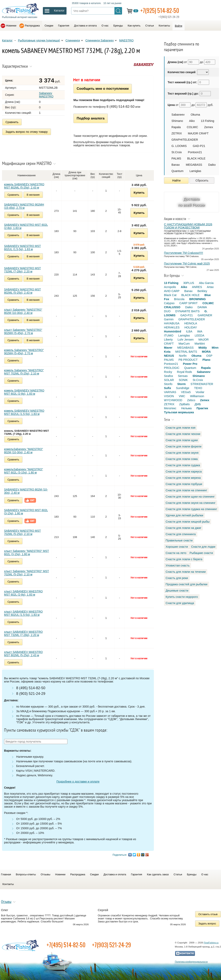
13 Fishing (207, 121)
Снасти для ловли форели (183, 446)
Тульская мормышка (179, 412)
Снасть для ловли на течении (186, 572)
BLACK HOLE (196, 158)
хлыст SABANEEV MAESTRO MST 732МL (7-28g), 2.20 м (23, 633)
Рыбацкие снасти (201, 553)
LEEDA (199, 335)
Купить (139, 193)
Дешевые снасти (177, 591)
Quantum (177, 171)
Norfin (183, 356)
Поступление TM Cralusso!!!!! (183, 253)
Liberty (168, 340)
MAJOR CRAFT (198, 133)
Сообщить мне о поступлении (103, 89)
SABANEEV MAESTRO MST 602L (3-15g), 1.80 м (26, 512)
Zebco (191, 400)
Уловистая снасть (178, 565)
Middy (203, 348)
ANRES (197, 287)
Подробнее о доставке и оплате (78, 782)
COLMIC (192, 127)
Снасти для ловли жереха (183, 478)
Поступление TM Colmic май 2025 (187, 264)
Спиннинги (73, 40)
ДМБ (198, 404)
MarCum (184, 344)
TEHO (198, 388)
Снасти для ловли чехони (183, 434)
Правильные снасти (179, 540)
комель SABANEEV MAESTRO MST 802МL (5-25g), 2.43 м (24, 186)
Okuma (195, 115)
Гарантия (64, 26)
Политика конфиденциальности (191, 962)
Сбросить (202, 180)
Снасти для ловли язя (180, 428)
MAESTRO (126, 40)
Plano (206, 360)
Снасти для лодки (203, 547)
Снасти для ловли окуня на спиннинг (191, 503)
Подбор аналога (91, 118)
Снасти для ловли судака (183, 465)
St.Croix (177, 152)
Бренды (118, 26)
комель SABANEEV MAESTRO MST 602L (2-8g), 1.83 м (24, 392)
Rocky (168, 372)
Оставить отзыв (208, 914)
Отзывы (45, 874)
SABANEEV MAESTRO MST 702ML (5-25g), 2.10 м (22, 532)
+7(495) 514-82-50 (66, 945)
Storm (182, 384)
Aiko (192, 121)
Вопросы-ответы (26, 874)
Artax (210, 287)
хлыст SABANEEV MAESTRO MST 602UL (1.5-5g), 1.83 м (23, 613)
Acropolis (170, 287)
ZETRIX (177, 133)
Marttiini (200, 344)
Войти (179, 26)
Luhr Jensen (186, 340)
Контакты (164, 26)
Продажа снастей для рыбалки (186, 584)
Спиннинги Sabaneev (99, 40)
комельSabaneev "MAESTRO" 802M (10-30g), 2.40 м (24, 451)
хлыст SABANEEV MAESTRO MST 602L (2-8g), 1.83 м (23, 593)
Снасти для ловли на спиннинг (186, 490)
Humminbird (173, 331)
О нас (105, 26)
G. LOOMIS (179, 146)
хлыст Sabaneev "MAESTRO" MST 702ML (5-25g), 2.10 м (26, 573)
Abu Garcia (206, 283)
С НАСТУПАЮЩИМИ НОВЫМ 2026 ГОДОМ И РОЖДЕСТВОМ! (188, 226)
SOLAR (169, 380)
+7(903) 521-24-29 (112, 945)
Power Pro (190, 364)
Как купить (134, 26)
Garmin (169, 319)
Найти (176, 180)
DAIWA (202, 307)
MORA (206, 352)
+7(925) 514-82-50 (160, 10)
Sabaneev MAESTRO (46, 95)
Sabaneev (178, 115)
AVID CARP (172, 291)
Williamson (197, 396)
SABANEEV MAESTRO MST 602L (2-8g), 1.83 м (26, 226)
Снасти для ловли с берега (184, 559)
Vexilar (200, 392)
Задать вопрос (207, 924)
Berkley (202, 291)
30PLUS (189, 283)
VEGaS (186, 392)
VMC (182, 396)
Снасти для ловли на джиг (183, 528)
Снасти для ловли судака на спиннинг (191, 509)
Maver (168, 348)
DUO (167, 311)
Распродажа (32, 26)
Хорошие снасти (177, 547)
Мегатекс (170, 408)
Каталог (7, 40)
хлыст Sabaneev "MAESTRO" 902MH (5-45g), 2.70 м (23, 331)
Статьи (150, 26)
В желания (33, 195)
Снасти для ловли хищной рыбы (188, 522)
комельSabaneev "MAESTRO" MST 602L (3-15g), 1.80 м (24, 471)
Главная (6, 874)
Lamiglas (195, 171)
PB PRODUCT (188, 360)
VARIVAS (170, 392)
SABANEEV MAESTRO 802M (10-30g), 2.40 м (26, 491)
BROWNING (198, 299)
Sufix (168, 388)
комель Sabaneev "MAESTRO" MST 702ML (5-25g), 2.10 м (24, 372)
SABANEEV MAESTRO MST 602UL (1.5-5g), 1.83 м (22, 248)
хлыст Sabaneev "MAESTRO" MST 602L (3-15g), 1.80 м (26, 553)
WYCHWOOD (173, 400)
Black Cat (170, 295)
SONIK (183, 380)
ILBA (189, 331)
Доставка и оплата (85, 26)
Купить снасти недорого (182, 597)
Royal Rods (184, 372)
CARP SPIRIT (188, 303)
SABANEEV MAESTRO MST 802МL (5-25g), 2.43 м (22, 291)
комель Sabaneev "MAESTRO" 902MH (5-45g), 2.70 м (24, 352)
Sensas (183, 376)
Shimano (177, 121)
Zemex (209, 127)
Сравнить (12, 122)
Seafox (169, 376)
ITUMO (169, 335)
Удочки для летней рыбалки (184, 515)
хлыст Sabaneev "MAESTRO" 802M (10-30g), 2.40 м (23, 311)
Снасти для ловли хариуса (184, 472)
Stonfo (168, 384)
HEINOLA (191, 323)
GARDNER (205, 315)
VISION (169, 396)
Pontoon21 (195, 152)
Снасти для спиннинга (181, 534)
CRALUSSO (172, 307)
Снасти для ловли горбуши (184, 484)
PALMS (176, 158)
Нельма (186, 408)
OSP (209, 356)
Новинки (11, 26)
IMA (200, 331)
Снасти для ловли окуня (182, 453)
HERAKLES (172, 327)
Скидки (49, 26)
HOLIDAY (191, 327)
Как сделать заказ (158, 874)
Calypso (169, 303)
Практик (202, 408)
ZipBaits (184, 404)
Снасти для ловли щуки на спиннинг (190, 497)
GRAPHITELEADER (185, 140)
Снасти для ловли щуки (182, 440)
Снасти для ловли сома (182, 459)
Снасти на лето (176, 553)
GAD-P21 (199, 146)
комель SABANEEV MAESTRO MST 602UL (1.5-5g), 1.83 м (24, 412)
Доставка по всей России (192, 202)
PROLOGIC (172, 368)
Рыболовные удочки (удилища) (39, 40)
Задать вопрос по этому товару (27, 132)
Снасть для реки (177, 578)
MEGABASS (194, 165)
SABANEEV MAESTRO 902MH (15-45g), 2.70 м (24, 206)
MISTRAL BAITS (186, 352)
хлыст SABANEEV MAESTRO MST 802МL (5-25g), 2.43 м (23, 654)
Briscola (179, 299)
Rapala (176, 127)
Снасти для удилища (180, 603)
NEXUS (169, 356)
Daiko (212, 165)
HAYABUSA (172, 323)
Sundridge (183, 388)
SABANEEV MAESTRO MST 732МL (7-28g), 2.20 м (22, 270)
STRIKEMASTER (202, 384)
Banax (176, 165)
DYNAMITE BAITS (187, 311)
